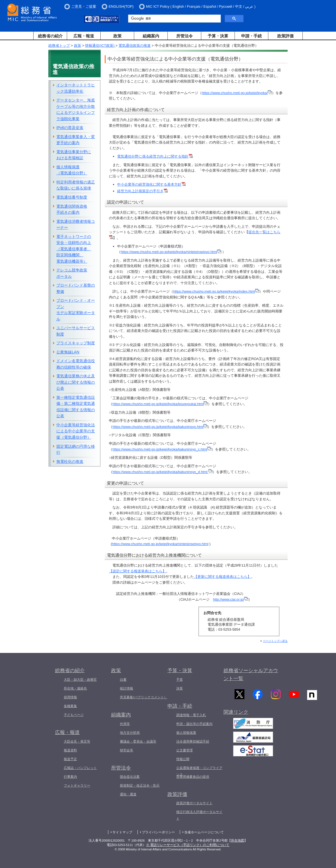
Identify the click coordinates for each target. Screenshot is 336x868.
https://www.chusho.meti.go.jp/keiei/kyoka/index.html (214, 291)
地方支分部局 (130, 733)
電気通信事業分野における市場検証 (74, 155)
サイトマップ (122, 832)
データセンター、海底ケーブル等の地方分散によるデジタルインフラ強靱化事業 (76, 109)
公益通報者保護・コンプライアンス (199, 771)
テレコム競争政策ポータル (72, 273)
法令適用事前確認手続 (193, 741)
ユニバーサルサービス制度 (76, 331)
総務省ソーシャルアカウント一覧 (251, 675)
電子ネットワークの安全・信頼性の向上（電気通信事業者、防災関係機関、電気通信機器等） (74, 249)
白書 (123, 680)
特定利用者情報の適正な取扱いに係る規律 (76, 185)
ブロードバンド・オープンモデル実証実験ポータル (76, 310)
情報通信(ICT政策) (100, 46)
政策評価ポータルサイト (194, 803)
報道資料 (70, 750)
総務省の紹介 (50, 36)
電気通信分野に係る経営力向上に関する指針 (155, 156)
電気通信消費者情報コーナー (76, 225)
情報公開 (183, 759)
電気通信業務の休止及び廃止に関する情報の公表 (76, 382)
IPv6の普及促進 (70, 128)
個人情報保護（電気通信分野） (72, 170)
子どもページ (74, 715)
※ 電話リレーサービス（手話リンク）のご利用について (188, 845)
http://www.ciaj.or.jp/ (231, 599)
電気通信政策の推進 (135, 46)
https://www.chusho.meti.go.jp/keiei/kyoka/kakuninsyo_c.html (162, 449)
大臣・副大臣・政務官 (80, 680)
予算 (180, 680)
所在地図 (238, 840)
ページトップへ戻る (275, 641)
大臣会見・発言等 (77, 741)
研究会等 (126, 750)
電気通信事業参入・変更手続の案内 (76, 140)
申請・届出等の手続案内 (194, 724)
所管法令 (184, 36)
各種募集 (70, 706)
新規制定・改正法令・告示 (140, 785)
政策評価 (285, 36)
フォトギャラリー (77, 785)
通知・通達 (128, 794)
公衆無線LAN (68, 352)
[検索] (174, 19)
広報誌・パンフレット (80, 768)
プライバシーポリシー (158, 832)
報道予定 (70, 759)
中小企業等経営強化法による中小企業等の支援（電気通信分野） (76, 431)
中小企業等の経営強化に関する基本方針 (151, 184)
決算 (180, 688)
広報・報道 (84, 36)
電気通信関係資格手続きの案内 (72, 209)
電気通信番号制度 (72, 197)
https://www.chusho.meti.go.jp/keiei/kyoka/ (235, 93)
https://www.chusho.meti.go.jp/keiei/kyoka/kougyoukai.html (160, 404)
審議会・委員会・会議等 (138, 741)
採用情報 (70, 697)
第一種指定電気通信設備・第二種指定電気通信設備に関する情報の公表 (76, 407)
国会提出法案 (130, 777)
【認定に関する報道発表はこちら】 (137, 571)
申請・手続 (251, 36)
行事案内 (70, 777)
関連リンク (236, 713)
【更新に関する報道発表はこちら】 (222, 577)
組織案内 (151, 36)
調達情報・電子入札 (191, 715)
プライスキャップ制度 (76, 343)
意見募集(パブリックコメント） (144, 697)
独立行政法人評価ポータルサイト (199, 815)
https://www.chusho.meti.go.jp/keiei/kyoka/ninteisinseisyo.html (169, 252)
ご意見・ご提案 (84, 6)
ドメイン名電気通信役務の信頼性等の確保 (76, 364)
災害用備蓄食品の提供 (193, 777)
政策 (117, 36)
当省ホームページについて (204, 832)
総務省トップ (59, 46)
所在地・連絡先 (75, 688)
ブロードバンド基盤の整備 (76, 288)
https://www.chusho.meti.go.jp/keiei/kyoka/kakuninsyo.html (160, 427)
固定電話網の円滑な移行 (76, 450)
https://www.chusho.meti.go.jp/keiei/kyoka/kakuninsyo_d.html (160, 472)
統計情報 (126, 688)
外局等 (125, 724)
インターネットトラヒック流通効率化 (76, 88)
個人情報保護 (186, 733)
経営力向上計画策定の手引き (142, 191)
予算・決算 (218, 36)
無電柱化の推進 (70, 462)
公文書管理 (184, 750)
